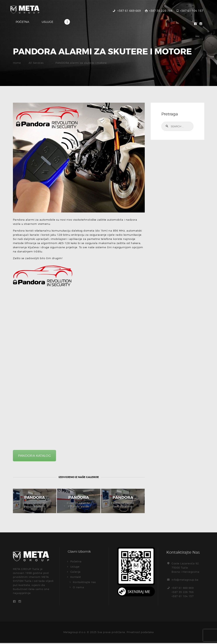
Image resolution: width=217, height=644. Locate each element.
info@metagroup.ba (185, 580)
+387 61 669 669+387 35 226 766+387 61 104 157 (183, 592)
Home (17, 63)
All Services (36, 63)
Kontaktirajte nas (85, 582)
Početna (76, 562)
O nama (79, 587)
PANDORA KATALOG (35, 456)
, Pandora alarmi (35, 505)
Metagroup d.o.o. (74, 633)
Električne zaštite (34, 503)
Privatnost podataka (141, 633)
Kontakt (76, 577)
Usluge (75, 567)
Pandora (35, 498)
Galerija (76, 572)
